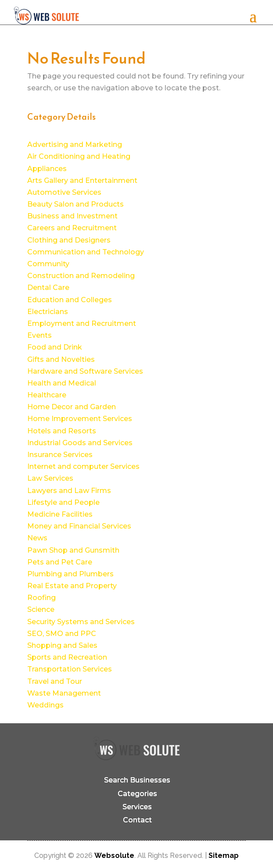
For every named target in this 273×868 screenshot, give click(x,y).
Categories (137, 794)
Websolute (114, 855)
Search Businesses (137, 780)
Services (137, 807)
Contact (137, 820)
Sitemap (224, 855)
